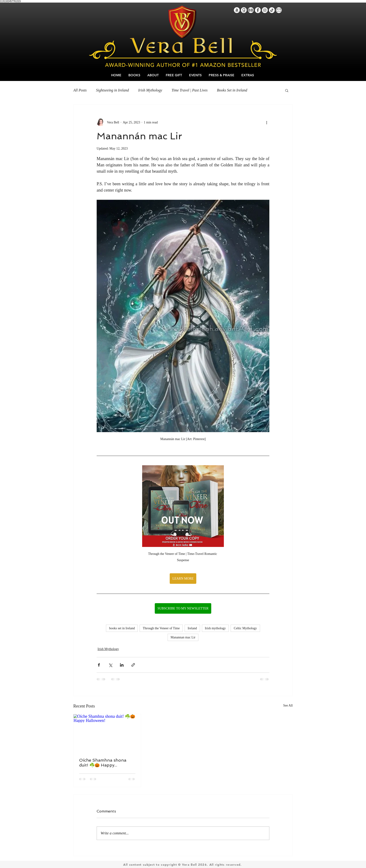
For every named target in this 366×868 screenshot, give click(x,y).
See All (288, 705)
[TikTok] (272, 10)
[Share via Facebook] (99, 665)
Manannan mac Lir (183, 637)
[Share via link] (133, 665)
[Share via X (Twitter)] (110, 665)
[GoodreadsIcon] (244, 10)
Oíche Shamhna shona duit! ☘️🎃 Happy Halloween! (103, 763)
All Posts (80, 90)
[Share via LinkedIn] (122, 665)
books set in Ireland (122, 628)
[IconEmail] (279, 10)
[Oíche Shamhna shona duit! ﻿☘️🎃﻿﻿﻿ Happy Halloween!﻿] (107, 733)
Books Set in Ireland (232, 90)
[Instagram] (265, 10)
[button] (287, 90)
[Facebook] (258, 10)
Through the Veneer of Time (161, 628)
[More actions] (267, 122)
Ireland (192, 628)
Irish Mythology (150, 90)
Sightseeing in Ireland (112, 90)
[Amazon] (237, 10)
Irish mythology (215, 628)
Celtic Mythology (245, 628)
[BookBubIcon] (251, 10)
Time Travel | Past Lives (190, 90)
